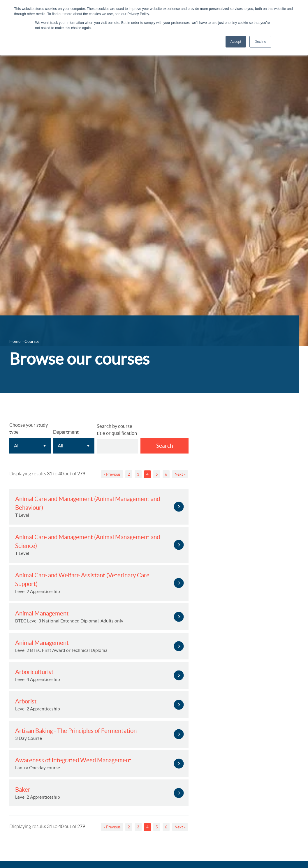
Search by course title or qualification (117, 430)
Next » (180, 474)
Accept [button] (236, 42)
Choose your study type (29, 428)
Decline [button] (260, 42)
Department (66, 432)
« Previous (112, 474)
